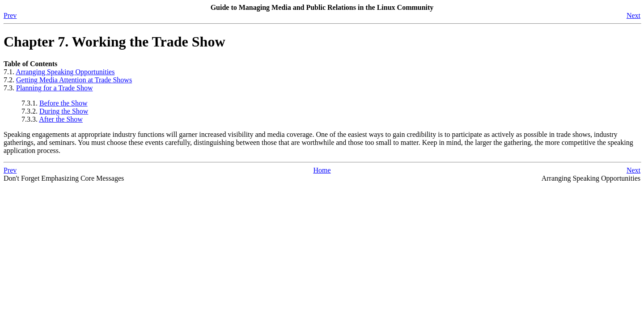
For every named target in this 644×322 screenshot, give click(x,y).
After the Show (61, 119)
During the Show (64, 111)
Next (633, 15)
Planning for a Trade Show (55, 88)
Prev (10, 15)
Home (322, 170)
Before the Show (64, 103)
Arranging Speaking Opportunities (65, 72)
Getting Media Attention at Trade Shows (74, 80)
